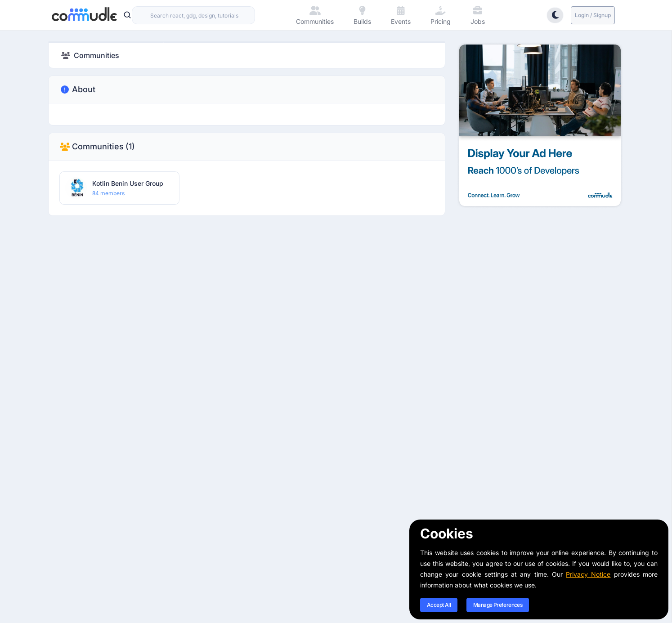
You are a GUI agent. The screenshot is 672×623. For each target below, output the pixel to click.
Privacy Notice (588, 574)
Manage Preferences (498, 605)
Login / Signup (593, 15)
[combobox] (193, 15)
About (77, 90)
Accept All (439, 605)
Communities (97, 147)
